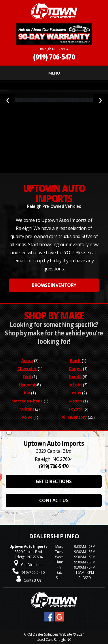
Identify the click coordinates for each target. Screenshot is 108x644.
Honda (75, 377)
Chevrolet (27, 369)
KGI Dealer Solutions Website (49, 634)
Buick (75, 360)
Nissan (75, 401)
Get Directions (33, 565)
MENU (54, 73)
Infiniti (75, 385)
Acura (27, 360)
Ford (27, 377)
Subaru (27, 409)
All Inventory (74, 417)
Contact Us (33, 580)
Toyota (75, 409)
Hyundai (27, 385)
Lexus (75, 393)
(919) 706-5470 (54, 57)
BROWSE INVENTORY (54, 285)
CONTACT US (54, 500)
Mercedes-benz (27, 401)
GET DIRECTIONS (54, 481)
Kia (27, 393)
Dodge (75, 369)
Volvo (27, 417)
